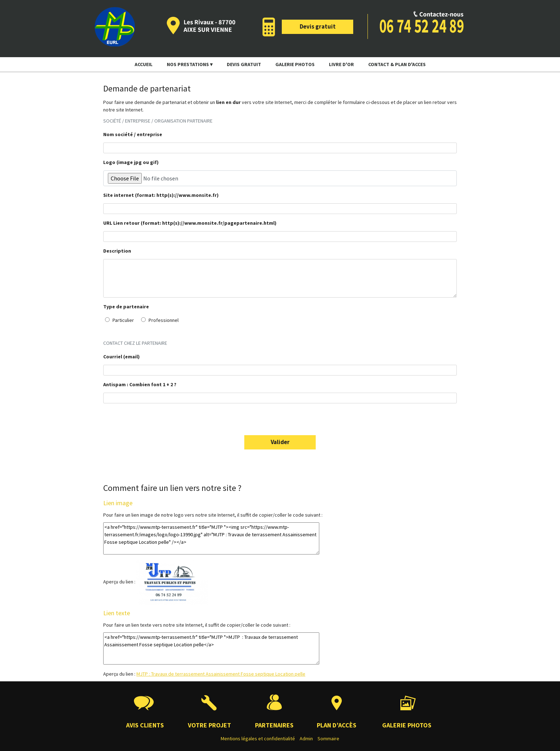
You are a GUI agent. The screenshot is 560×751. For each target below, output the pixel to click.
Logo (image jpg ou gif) (131, 162)
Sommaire (328, 738)
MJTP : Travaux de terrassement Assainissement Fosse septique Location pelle (221, 674)
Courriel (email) (121, 357)
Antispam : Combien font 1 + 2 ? (140, 384)
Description (117, 251)
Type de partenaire (126, 307)
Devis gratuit (318, 26)
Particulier (119, 320)
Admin (306, 738)
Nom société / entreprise (133, 134)
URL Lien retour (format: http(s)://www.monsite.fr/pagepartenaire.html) (190, 223)
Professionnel (160, 320)
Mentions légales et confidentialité (258, 738)
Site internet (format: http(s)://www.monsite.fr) (161, 195)
